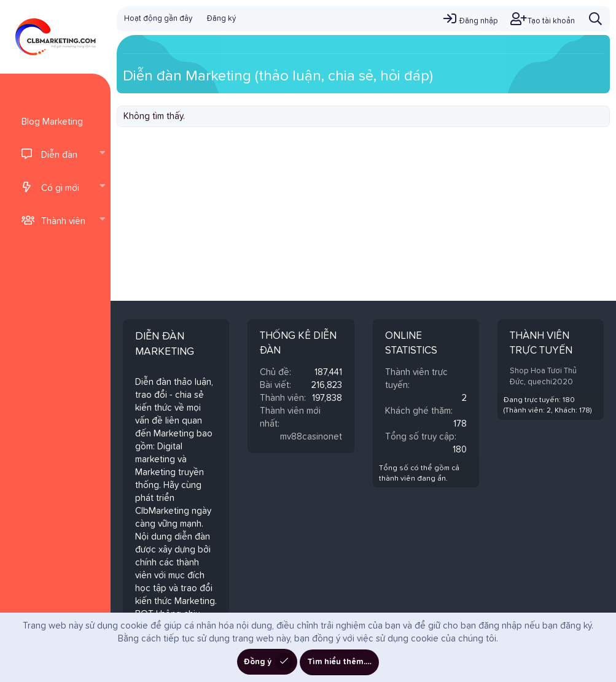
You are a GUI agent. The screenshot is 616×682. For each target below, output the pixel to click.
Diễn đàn (59, 155)
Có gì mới (60, 188)
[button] (102, 154)
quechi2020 (550, 382)
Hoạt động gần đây (158, 19)
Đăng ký (221, 19)
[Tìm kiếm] (595, 19)
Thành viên (63, 221)
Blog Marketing (52, 122)
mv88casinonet (311, 437)
